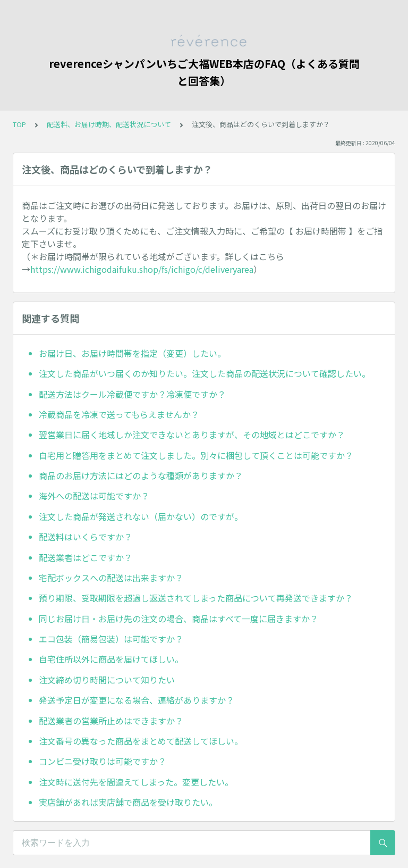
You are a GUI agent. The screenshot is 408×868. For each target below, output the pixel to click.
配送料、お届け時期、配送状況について (109, 124)
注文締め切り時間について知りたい (107, 680)
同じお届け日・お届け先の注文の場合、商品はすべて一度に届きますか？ (178, 619)
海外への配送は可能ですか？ (94, 496)
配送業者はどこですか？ (86, 557)
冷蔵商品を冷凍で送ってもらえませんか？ (119, 414)
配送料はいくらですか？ (86, 537)
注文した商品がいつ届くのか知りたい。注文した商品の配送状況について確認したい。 (205, 373)
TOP (19, 124)
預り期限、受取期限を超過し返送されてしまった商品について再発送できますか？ (196, 598)
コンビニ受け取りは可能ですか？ (103, 761)
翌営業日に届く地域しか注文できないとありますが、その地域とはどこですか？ (192, 435)
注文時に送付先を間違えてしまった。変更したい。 (136, 782)
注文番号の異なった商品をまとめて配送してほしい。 (141, 741)
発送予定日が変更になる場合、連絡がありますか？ (137, 700)
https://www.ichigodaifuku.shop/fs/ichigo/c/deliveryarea (142, 269)
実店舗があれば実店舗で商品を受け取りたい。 (128, 802)
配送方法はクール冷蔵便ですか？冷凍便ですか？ (132, 394)
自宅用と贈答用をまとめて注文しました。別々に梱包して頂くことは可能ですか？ (196, 455)
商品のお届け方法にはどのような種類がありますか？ (141, 475)
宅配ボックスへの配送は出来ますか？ (111, 578)
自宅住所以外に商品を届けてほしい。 (111, 659)
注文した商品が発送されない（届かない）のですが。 (141, 516)
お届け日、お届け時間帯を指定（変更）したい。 (132, 353)
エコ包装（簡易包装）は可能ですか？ (111, 639)
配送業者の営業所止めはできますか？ (111, 721)
